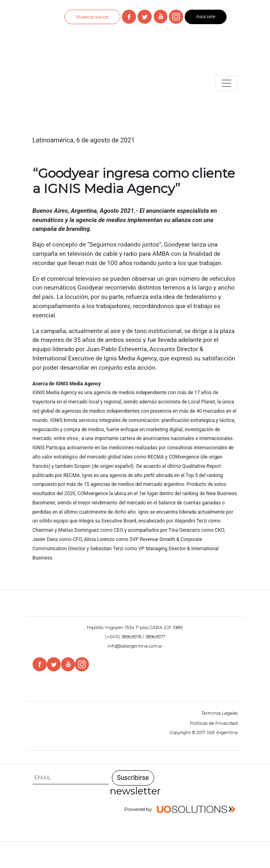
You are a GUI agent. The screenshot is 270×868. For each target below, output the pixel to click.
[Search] (71, 778)
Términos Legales (220, 713)
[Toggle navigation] (227, 83)
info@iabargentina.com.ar (135, 646)
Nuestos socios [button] (92, 17)
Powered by (181, 810)
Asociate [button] (206, 16)
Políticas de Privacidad (214, 723)
